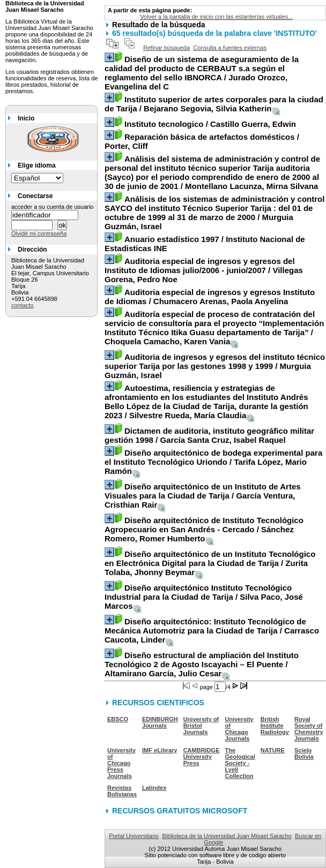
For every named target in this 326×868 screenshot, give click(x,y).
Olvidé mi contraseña (39, 233)
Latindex (154, 788)
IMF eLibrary (160, 750)
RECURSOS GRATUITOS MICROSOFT (180, 811)
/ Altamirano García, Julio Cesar (202, 664)
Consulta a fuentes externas (230, 48)
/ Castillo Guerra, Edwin (210, 124)
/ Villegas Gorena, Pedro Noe (204, 270)
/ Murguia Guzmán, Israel (214, 213)
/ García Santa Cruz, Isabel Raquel (209, 435)
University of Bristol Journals (201, 726)
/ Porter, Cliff (202, 141)
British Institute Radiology (275, 726)
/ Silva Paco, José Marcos (204, 597)
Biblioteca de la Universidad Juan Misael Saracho (227, 836)
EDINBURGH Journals (160, 722)
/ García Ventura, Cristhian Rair (203, 496)
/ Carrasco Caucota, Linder (212, 631)
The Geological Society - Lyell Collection (240, 763)
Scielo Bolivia (304, 753)
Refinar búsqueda (166, 48)
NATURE (273, 750)
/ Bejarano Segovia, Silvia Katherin (214, 104)
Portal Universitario (134, 836)
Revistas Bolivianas (122, 791)
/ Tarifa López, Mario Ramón (213, 462)
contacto (23, 305)
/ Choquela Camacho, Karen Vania (214, 328)
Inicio (26, 118)
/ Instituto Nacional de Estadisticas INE (205, 244)
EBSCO (118, 719)
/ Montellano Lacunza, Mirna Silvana (212, 172)
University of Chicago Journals (239, 729)
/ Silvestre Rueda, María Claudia (206, 402)
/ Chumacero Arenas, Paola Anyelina (210, 297)
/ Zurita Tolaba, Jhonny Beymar (210, 563)
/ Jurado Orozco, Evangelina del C (202, 73)
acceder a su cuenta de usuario (53, 207)
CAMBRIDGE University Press (202, 757)
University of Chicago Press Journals (121, 763)
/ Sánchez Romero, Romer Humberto (204, 529)
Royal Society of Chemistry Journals (309, 729)
